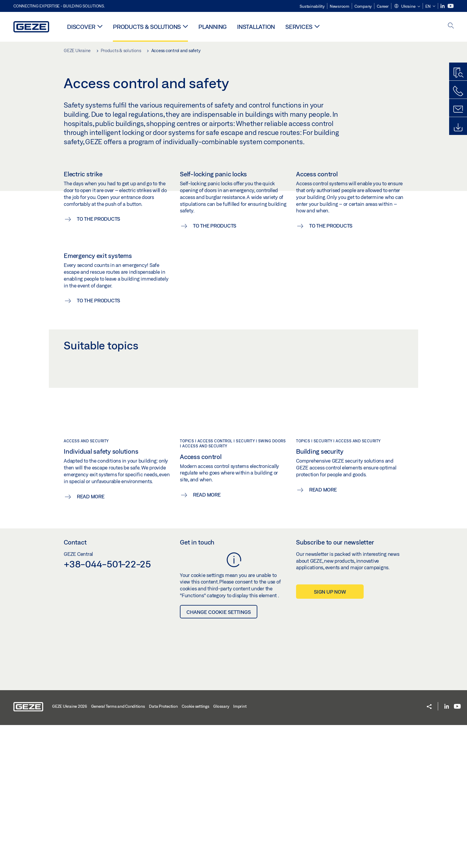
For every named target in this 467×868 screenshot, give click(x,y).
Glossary (221, 849)
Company (363, 6)
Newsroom (340, 6)
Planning (213, 27)
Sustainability (312, 6)
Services (299, 27)
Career (383, 6)
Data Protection (163, 849)
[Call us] (458, 91)
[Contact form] (458, 109)
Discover (81, 27)
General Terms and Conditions (118, 849)
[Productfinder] (458, 73)
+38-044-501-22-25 (107, 707)
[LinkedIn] (443, 6)
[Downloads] (458, 127)
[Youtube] (451, 6)
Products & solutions (147, 27)
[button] (407, 7)
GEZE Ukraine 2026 (70, 849)
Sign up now (330, 735)
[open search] (451, 26)
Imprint (240, 849)
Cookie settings (195, 849)
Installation (256, 27)
